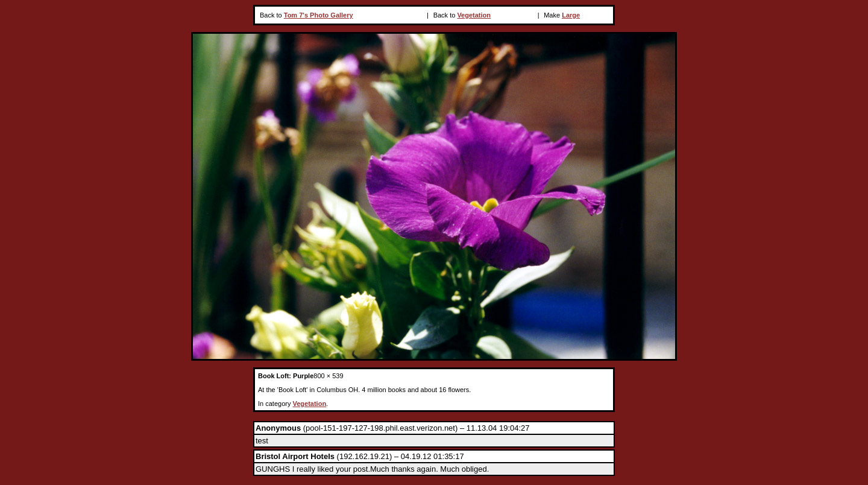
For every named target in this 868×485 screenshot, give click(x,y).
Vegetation (474, 15)
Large (571, 15)
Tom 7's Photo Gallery (319, 15)
